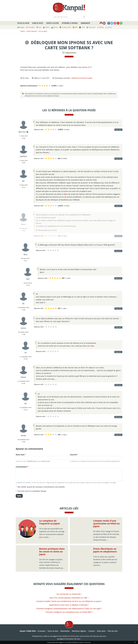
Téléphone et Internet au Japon (82, 78)
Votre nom (21, 455)
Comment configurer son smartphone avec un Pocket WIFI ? (69, 612)
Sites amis (101, 631)
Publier (19, 496)
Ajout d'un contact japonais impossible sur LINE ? (69, 598)
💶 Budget (21, 27)
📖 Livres (109, 27)
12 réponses (69, 53)
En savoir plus (87, 642)
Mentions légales (79, 631)
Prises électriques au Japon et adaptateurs (105, 550)
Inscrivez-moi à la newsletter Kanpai (32, 491)
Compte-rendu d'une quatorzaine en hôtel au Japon (106, 524)
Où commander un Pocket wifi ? (69, 594)
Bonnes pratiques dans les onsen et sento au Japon (52, 552)
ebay (92, 346)
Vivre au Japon (43, 31)
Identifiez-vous (32, 461)
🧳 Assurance (91, 27)
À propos (42, 631)
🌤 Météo (100, 27)
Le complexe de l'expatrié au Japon (50, 522)
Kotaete (23, 31)
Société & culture (52, 23)
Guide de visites (38, 23)
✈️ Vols (39, 27)
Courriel (74, 455)
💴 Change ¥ (30, 27)
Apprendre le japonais (70, 23)
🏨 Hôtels (46, 27)
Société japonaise (32, 31)
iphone (85, 67)
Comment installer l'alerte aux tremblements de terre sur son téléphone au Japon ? (69, 601)
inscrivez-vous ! (46, 461)
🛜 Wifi (75, 27)
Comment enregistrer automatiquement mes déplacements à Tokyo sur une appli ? (69, 609)
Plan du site (113, 631)
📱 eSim (82, 27)
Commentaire (22, 467)
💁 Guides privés (65, 27)
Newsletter (65, 631)
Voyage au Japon (23, 23)
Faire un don (53, 631)
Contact (92, 631)
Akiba (66, 194)
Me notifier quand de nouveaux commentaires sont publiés (41, 487)
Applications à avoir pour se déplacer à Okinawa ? (69, 605)
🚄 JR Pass (54, 27)
